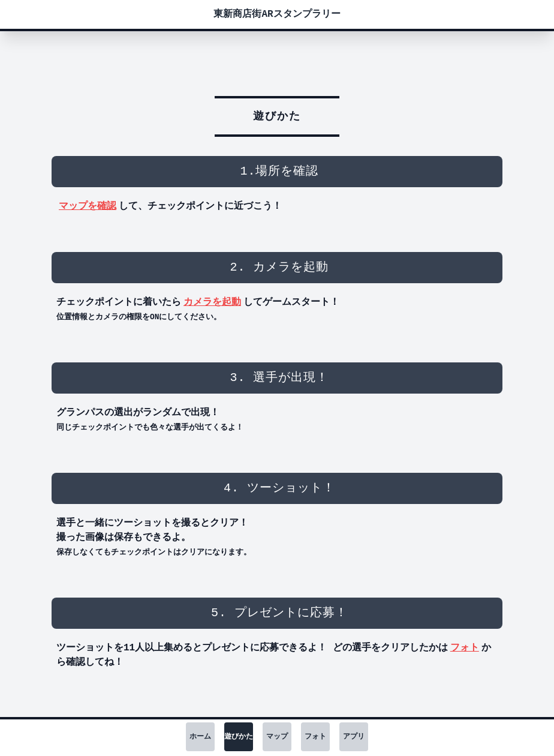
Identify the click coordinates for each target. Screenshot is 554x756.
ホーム (200, 737)
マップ (277, 737)
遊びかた (239, 737)
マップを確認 (88, 206)
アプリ (354, 737)
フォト (465, 648)
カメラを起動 (212, 302)
